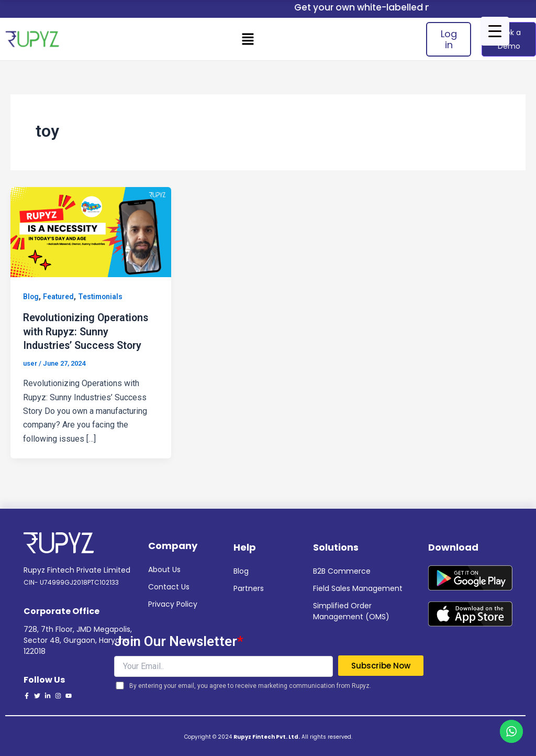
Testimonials (102, 297)
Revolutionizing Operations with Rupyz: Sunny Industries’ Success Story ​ (88, 331)
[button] (248, 39)
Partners (249, 587)
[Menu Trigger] (495, 31)
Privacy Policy (173, 603)
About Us (164, 568)
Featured (59, 297)
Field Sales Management (358, 587)
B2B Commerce (342, 570)
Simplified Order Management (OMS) (351, 610)
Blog (31, 297)
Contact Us (169, 586)
